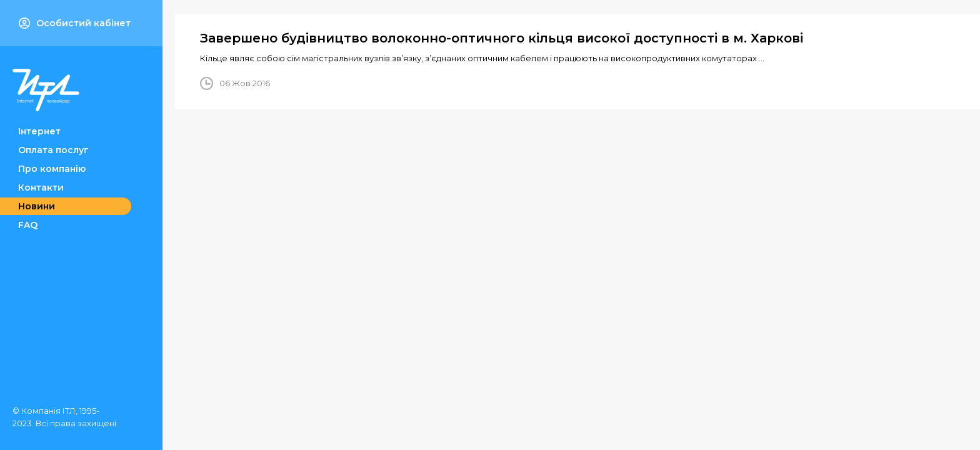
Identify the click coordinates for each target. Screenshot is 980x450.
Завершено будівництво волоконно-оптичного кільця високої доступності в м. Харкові (502, 38)
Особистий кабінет (75, 23)
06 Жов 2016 (245, 83)
